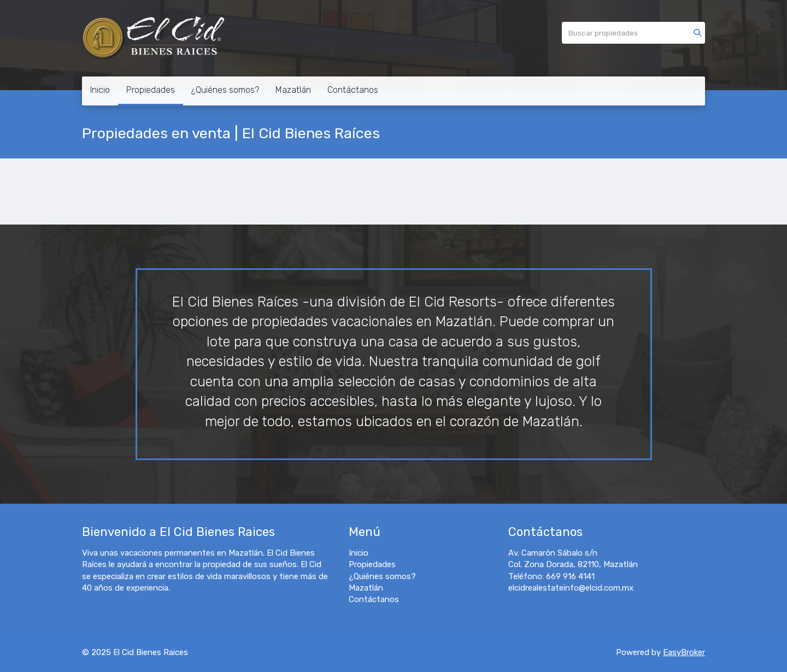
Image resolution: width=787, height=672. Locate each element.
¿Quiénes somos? (225, 90)
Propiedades (151, 90)
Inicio (100, 90)
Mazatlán (293, 90)
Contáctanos (353, 90)
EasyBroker (684, 652)
